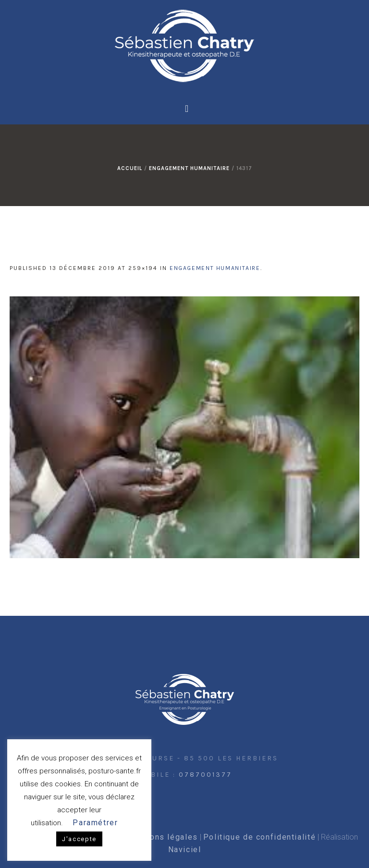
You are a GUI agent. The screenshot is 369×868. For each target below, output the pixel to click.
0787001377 (205, 775)
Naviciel (185, 850)
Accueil (130, 168)
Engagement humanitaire (189, 168)
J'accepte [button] (79, 839)
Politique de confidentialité (259, 837)
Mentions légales (162, 837)
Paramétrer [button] (95, 823)
